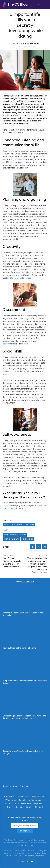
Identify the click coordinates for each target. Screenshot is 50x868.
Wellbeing (30, 525)
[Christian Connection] (17, 5)
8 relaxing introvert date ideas (16, 786)
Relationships (27, 539)
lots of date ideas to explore (19, 278)
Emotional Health (11, 539)
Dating (23, 535)
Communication (11, 535)
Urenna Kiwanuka (31, 43)
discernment (8, 344)
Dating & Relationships (13, 525)
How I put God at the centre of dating (19, 648)
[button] (39, 5)
